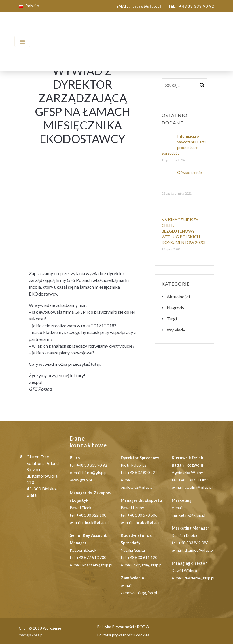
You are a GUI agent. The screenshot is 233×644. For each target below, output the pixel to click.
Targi (172, 319)
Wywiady (176, 330)
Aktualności (178, 297)
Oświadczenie (189, 172)
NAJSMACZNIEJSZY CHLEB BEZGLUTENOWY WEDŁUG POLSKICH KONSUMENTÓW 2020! (184, 231)
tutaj (95, 364)
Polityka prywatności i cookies (123, 635)
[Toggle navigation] (22, 41)
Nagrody (175, 308)
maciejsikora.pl (31, 635)
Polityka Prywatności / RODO (123, 627)
